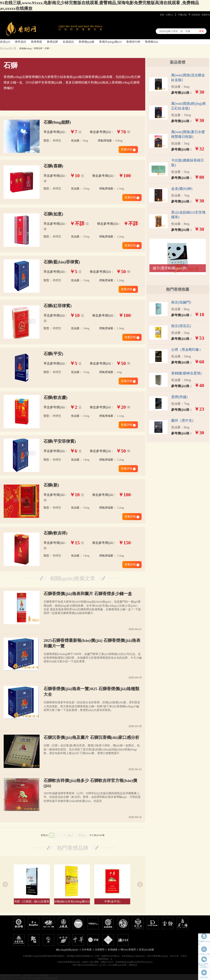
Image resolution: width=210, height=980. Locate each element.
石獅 (47, 48)
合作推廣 (87, 950)
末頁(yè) (82, 835)
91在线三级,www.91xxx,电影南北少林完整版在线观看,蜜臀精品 (29, 978)
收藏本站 (206, 15)
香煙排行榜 (133, 42)
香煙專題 (36, 42)
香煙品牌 (52, 42)
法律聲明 (100, 950)
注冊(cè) (169, 15)
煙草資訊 (20, 42)
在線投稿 (196, 15)
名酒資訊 (68, 42)
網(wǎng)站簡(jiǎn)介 (67, 950)
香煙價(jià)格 (87, 42)
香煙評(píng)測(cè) (110, 42)
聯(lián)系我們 (128, 950)
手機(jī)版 (182, 15)
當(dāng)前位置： (9, 48)
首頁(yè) (5, 42)
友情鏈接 (113, 950)
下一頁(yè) (68, 835)
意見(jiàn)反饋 (146, 950)
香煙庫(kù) (151, 42)
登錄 (162, 15)
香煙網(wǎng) (26, 49)
